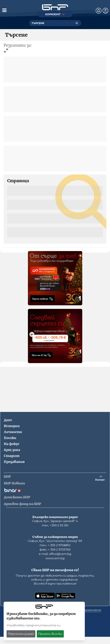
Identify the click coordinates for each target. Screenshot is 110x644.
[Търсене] (77, 23)
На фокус (12, 444)
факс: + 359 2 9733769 (55, 550)
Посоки (10, 438)
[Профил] (105, 11)
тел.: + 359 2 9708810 (55, 545)
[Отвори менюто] (4, 10)
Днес (8, 420)
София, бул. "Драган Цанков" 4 (55, 521)
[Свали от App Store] (45, 596)
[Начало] (55, 7)
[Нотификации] (99, 11)
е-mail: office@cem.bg (55, 554)
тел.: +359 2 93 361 (55, 525)
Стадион (12, 456)
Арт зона (12, 450)
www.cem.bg (55, 558)
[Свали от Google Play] (65, 596)
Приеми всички (50, 634)
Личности (13, 432)
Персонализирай (21, 634)
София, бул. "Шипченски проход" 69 (55, 541)
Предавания (14, 462)
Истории (12, 426)
